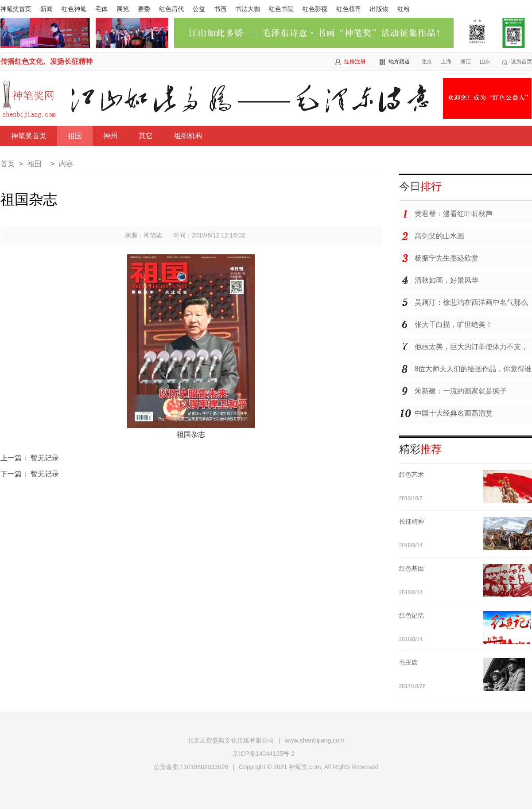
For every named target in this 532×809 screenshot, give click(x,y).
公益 (199, 9)
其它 (146, 136)
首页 (8, 164)
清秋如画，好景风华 (447, 280)
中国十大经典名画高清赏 (454, 413)
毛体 (101, 9)
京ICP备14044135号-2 (264, 754)
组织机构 (188, 136)
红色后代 (171, 9)
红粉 (404, 9)
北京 (427, 62)
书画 (220, 9)
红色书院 (281, 9)
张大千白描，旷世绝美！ (454, 325)
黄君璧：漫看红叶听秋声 (454, 214)
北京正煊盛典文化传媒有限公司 (231, 740)
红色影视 (315, 9)
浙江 (466, 62)
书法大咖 (248, 9)
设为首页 (521, 62)
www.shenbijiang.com (315, 740)
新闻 (47, 9)
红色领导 (349, 9)
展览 (123, 9)
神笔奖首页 (16, 9)
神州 (110, 136)
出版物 (379, 9)
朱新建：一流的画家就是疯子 (461, 391)
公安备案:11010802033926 (191, 767)
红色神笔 (74, 9)
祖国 (75, 136)
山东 (485, 62)
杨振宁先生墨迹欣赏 (447, 258)
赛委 (144, 9)
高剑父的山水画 (439, 236)
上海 (446, 62)
